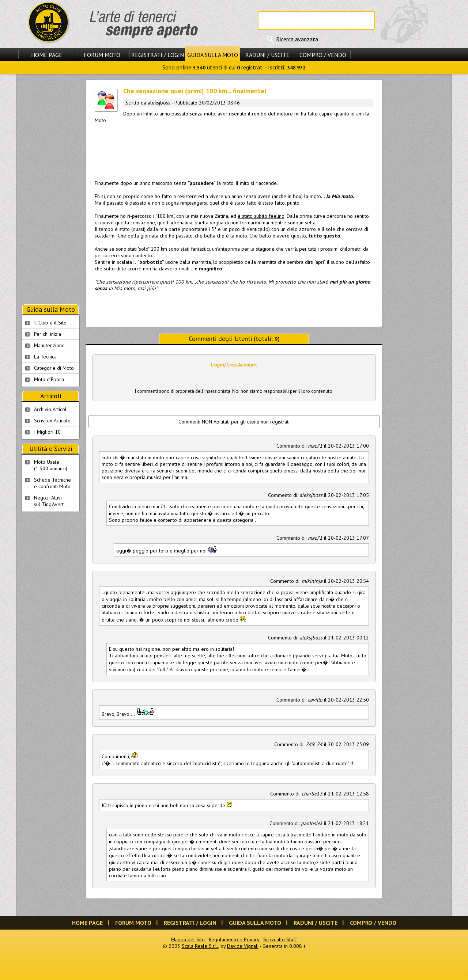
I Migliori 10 (47, 432)
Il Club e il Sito (50, 323)
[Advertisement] (234, 150)
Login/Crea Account (234, 365)
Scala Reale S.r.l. (200, 946)
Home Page (47, 55)
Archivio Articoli (51, 409)
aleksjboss (159, 103)
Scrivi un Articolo (52, 421)
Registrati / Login (158, 55)
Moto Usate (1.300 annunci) (51, 465)
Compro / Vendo (323, 55)
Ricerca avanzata (297, 39)
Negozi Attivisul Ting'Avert (49, 501)
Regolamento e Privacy (234, 939)
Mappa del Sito (188, 939)
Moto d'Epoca (49, 379)
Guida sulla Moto (213, 55)
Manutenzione (49, 345)
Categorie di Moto (54, 368)
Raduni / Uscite (267, 55)
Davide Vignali (243, 946)
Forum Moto (102, 55)
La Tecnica (45, 357)
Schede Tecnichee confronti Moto (52, 483)
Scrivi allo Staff (280, 939)
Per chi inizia (48, 334)
